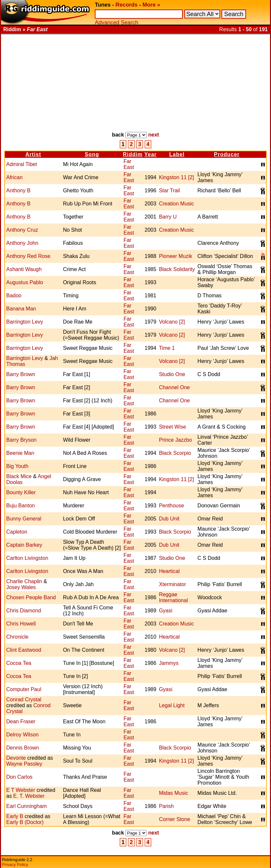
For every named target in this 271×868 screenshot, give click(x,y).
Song (92, 154)
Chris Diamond (24, 611)
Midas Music (173, 793)
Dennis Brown (23, 748)
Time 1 (167, 348)
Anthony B (18, 191)
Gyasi (166, 611)
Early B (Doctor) (25, 822)
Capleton (17, 532)
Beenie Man (20, 453)
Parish (166, 806)
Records (126, 5)
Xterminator (172, 584)
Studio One (172, 374)
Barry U (168, 217)
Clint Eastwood (24, 650)
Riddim (133, 154)
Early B (15, 816)
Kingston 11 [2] (176, 177)
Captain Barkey (24, 545)
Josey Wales (21, 587)
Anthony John (22, 243)
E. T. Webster (29, 796)
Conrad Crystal (24, 699)
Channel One (174, 387)
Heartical (169, 571)
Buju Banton (21, 506)
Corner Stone (174, 819)
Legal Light (172, 705)
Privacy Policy (15, 865)
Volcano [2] (172, 322)
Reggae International (173, 597)
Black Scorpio (175, 453)
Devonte (16, 758)
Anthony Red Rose (28, 256)
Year (151, 154)
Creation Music (176, 204)
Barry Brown (21, 374)
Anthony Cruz (22, 230)
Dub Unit (169, 519)
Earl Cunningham (27, 806)
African (14, 177)
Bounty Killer (21, 492)
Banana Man (21, 309)
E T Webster (21, 790)
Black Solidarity (177, 269)
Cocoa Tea (19, 663)
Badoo (14, 296)
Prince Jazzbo (175, 440)
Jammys (169, 663)
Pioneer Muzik (175, 256)
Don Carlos (19, 777)
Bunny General (24, 519)
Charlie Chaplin (24, 581)
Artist (33, 154)
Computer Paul (24, 689)
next (154, 135)
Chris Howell (21, 624)
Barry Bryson (21, 440)
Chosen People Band (31, 597)
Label (177, 154)
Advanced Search (116, 22)
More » (151, 5)
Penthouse (171, 506)
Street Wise (172, 427)
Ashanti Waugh (24, 269)
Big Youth (17, 466)
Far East (129, 164)
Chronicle (17, 637)
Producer (227, 154)
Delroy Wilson (22, 735)
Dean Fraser (21, 721)
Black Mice (19, 476)
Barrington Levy (25, 322)
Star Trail (169, 191)
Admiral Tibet (21, 164)
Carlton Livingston (27, 558)
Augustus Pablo (25, 282)
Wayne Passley (24, 764)
